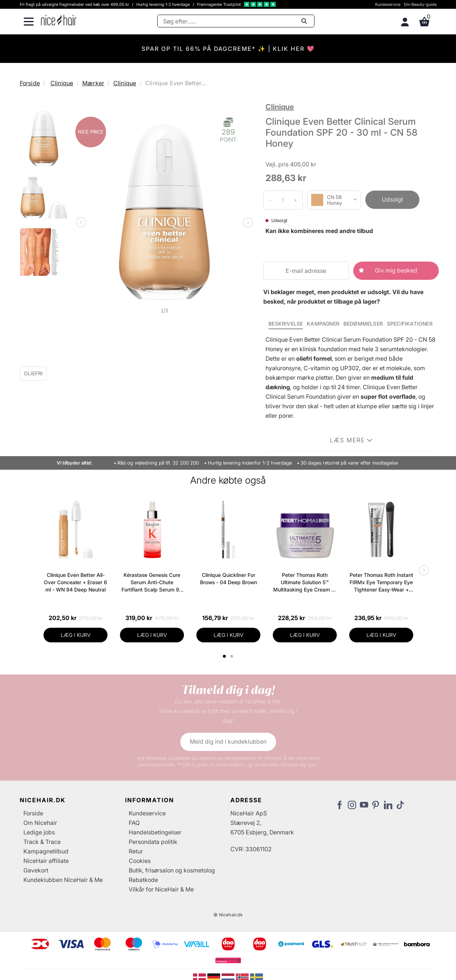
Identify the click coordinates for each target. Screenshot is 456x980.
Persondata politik (153, 842)
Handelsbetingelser (155, 832)
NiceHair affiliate (46, 861)
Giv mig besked (396, 270)
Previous (83, 223)
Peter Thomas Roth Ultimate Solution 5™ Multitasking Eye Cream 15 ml (305, 583)
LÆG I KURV (76, 635)
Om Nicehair (40, 823)
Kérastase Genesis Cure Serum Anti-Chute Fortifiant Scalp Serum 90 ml (152, 583)
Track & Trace (42, 842)
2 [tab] (232, 656)
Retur (136, 851)
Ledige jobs (39, 832)
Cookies (140, 861)
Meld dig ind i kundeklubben (228, 741)
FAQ (134, 823)
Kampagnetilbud (46, 851)
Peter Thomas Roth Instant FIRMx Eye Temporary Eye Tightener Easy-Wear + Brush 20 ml (381, 583)
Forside (30, 83)
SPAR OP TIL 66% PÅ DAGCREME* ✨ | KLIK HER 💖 (228, 49)
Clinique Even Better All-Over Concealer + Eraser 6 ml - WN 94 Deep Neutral (76, 582)
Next (246, 223)
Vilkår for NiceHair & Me (161, 889)
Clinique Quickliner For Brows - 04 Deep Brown (229, 579)
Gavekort (36, 870)
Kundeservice (388, 4)
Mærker (93, 83)
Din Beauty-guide (420, 4)
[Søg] (236, 21)
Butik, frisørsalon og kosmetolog (172, 870)
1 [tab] (225, 656)
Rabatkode (143, 880)
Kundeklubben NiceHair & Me (63, 880)
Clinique (62, 83)
